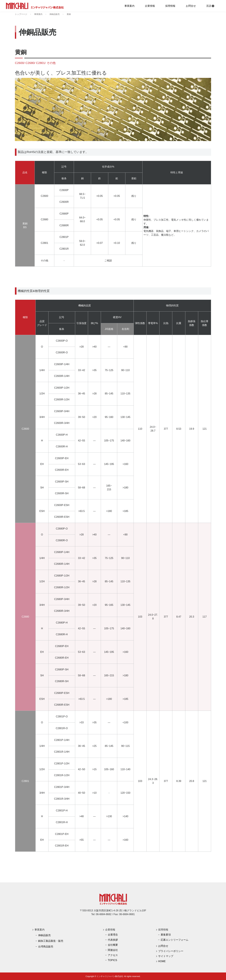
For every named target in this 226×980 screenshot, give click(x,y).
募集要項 (166, 935)
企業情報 (150, 6)
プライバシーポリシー (171, 951)
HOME (162, 961)
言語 (210, 6)
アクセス (113, 955)
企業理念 (113, 935)
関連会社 (113, 950)
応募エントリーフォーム (175, 940)
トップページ (21, 14)
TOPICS (112, 960)
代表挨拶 (113, 940)
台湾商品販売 (46, 947)
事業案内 (129, 6)
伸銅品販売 (55, 14)
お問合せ (191, 6)
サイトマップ (166, 956)
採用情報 (170, 6)
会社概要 (113, 945)
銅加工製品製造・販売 (51, 941)
